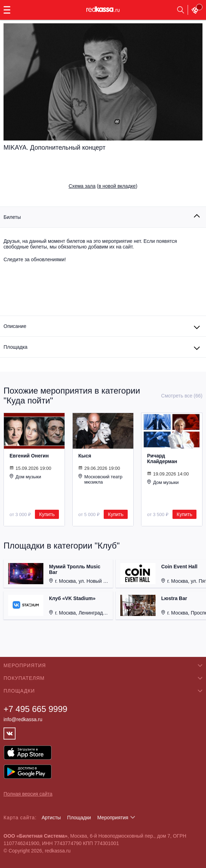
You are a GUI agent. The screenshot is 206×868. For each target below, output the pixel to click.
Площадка (16, 347)
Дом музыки (25, 477)
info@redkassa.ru (23, 719)
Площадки (79, 818)
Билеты (12, 217)
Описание (15, 326)
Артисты (51, 818)
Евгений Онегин (29, 456)
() (103, 186)
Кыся (85, 456)
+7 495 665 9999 (35, 709)
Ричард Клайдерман (162, 459)
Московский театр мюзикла (100, 479)
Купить (47, 514)
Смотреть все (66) (182, 396)
